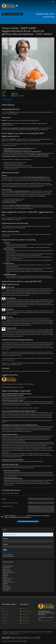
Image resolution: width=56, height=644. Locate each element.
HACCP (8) (5, 577)
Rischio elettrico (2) (7, 587)
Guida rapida (5, 611)
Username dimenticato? (8, 556)
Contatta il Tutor (24, 614)
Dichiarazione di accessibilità (15, 634)
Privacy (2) (5, 585)
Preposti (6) (5, 584)
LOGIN (5, 550)
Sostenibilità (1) (6, 590)
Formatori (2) (6, 576)
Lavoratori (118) (6, 580)
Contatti (3, 623)
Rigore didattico (5, 614)
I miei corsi (23, 609)
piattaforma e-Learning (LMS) (16, 641)
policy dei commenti (21, 516)
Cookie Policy (5, 634)
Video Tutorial (24, 623)
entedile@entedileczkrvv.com (45, 621)
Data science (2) (6, 569)
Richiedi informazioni (7, 99)
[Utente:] (41, 499)
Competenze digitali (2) (8, 566)
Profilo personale (25, 620)
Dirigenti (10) (6, 574)
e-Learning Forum (25, 617)
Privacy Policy (48, 633)
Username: (5, 539)
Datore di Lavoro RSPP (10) (9, 572)
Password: (5, 544)
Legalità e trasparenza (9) (8, 582)
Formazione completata (26, 611)
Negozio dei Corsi (6, 617)
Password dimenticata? (8, 555)
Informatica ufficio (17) (8, 579)
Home (4, 14)
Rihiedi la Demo (5, 620)
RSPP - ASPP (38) (6, 588)
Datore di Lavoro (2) (7, 571)
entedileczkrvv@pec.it (39, 633)
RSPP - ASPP (14, 92)
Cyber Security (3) (7, 568)
